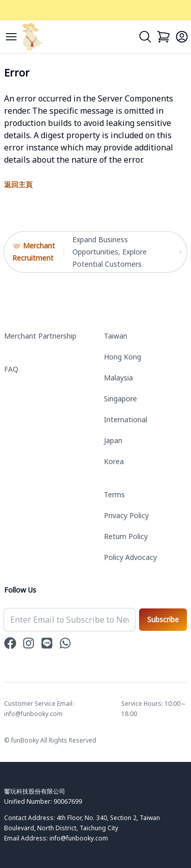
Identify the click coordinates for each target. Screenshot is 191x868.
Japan (113, 440)
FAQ (11, 369)
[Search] (145, 37)
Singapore (120, 399)
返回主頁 (18, 184)
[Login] (182, 37)
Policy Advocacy (130, 557)
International (126, 419)
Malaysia (118, 378)
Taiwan (116, 336)
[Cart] (163, 37)
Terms (114, 494)
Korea (114, 461)
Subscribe (163, 619)
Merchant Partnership (40, 336)
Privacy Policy (126, 515)
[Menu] (11, 37)
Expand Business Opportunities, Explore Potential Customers (126, 252)
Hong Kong (122, 357)
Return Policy (126, 536)
